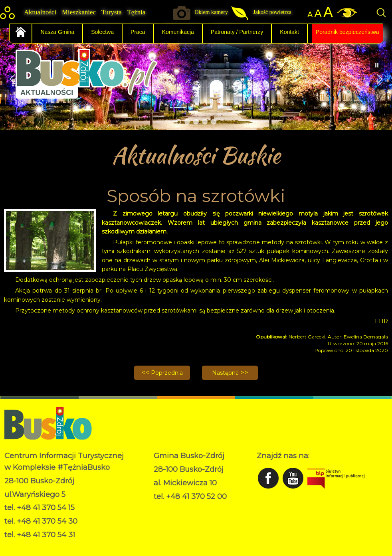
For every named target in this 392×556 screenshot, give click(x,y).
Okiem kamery (211, 12)
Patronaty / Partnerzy (237, 32)
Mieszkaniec (79, 12)
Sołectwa (102, 32)
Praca (138, 32)
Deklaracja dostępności (185, 516)
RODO (163, 508)
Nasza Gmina (57, 32)
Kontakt (289, 32)
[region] (196, 79)
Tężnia (137, 12)
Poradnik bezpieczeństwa (347, 32)
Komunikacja (178, 32)
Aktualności (40, 12)
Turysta (112, 12)
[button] (380, 79)
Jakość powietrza (272, 12)
